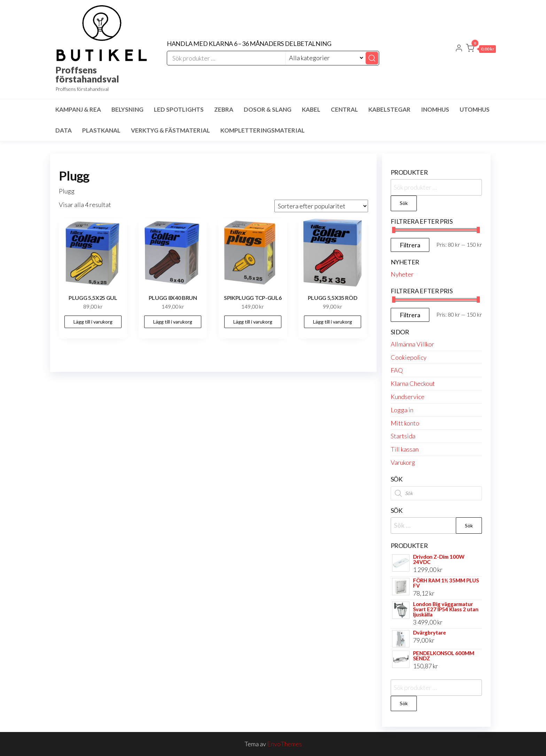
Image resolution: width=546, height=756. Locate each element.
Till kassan (405, 449)
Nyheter (402, 274)
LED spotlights (179, 109)
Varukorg (403, 462)
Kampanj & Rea (78, 109)
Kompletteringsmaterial (263, 130)
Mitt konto (405, 423)
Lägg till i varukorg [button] (93, 322)
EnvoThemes (284, 744)
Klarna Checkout (413, 383)
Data (64, 130)
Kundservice (408, 397)
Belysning (127, 109)
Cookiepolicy (409, 357)
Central (344, 109)
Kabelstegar (389, 109)
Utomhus (475, 109)
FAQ (397, 370)
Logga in (402, 410)
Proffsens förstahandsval (87, 74)
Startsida (403, 436)
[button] (481, 49)
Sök (404, 203)
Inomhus (435, 109)
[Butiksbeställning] (321, 206)
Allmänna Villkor (412, 344)
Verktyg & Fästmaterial (170, 130)
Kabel (311, 109)
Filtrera (410, 245)
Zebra (224, 109)
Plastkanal (101, 130)
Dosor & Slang (268, 109)
